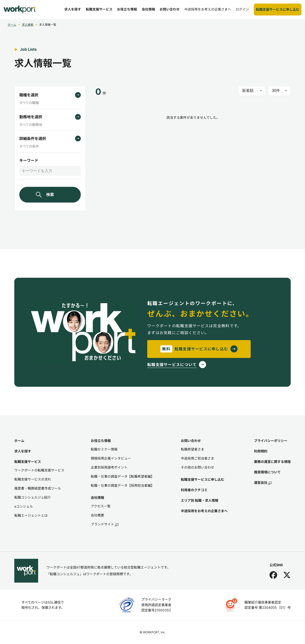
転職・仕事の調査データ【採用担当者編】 (122, 485)
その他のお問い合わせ (198, 467)
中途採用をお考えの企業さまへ (204, 511)
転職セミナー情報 (104, 449)
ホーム (19, 441)
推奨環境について (267, 472)
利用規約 (261, 451)
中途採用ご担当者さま (198, 458)
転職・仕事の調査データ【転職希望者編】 (122, 476)
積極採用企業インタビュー (111, 458)
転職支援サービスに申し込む (203, 479)
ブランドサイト (105, 524)
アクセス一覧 (101, 506)
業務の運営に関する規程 (272, 462)
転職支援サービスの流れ (33, 479)
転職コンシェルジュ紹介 (33, 497)
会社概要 (97, 515)
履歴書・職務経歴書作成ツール (38, 488)
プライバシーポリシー (271, 441)
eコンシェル (24, 506)
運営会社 (263, 483)
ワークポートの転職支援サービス (39, 470)
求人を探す (23, 451)
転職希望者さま (193, 449)
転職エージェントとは (31, 515)
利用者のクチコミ (194, 490)
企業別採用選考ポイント (109, 467)
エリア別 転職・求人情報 (200, 500)
